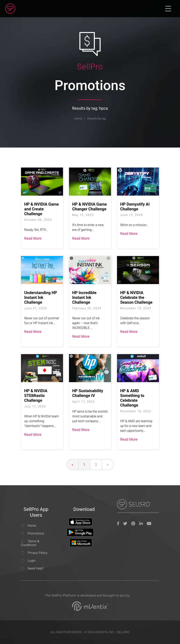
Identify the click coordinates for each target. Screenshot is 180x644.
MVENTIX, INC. (105, 632)
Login (28, 561)
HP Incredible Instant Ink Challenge (84, 297)
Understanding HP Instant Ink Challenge (41, 297)
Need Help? (32, 568)
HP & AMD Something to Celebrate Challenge (132, 398)
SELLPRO (123, 632)
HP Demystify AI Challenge (135, 207)
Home (78, 119)
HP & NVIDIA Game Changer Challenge (89, 207)
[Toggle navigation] (168, 9)
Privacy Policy (34, 553)
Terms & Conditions (30, 543)
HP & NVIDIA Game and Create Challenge (41, 209)
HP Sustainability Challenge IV (88, 393)
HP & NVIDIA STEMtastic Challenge (36, 396)
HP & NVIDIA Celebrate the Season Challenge (136, 297)
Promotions (33, 533)
